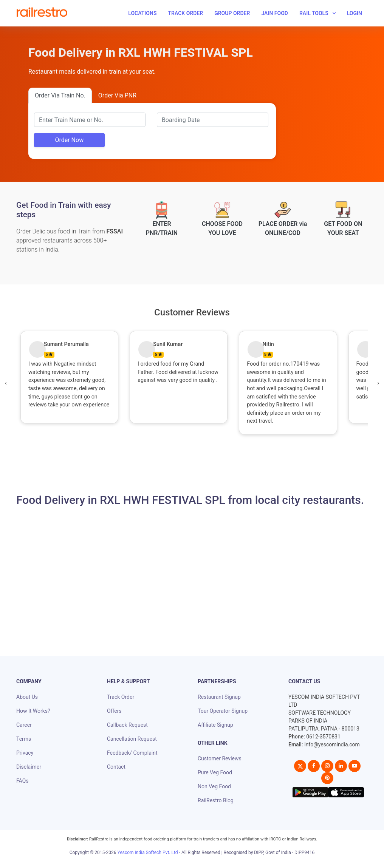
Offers (114, 711)
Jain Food (275, 13)
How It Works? (33, 711)
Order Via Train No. (60, 95)
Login (355, 13)
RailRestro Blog (216, 800)
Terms (24, 739)
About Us (27, 697)
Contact (116, 767)
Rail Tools (314, 13)
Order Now (69, 140)
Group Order (232, 13)
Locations (142, 13)
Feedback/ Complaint (132, 753)
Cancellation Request (132, 739)
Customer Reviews (220, 758)
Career (24, 725)
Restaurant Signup (219, 697)
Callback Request (127, 725)
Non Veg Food (214, 786)
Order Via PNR (117, 95)
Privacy (25, 753)
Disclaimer (29, 767)
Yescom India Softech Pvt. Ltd (148, 853)
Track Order (185, 13)
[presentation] (6, 383)
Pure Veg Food (215, 772)
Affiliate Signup (215, 725)
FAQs (22, 781)
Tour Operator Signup (223, 711)
